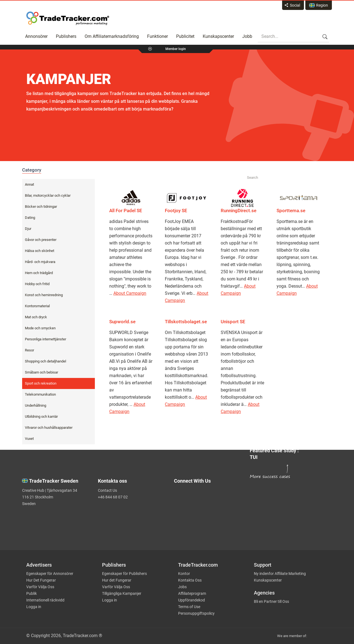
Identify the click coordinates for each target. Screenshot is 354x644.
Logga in (34, 607)
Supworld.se (122, 322)
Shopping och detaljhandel (45, 361)
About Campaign (130, 293)
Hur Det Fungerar (41, 580)
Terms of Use (189, 607)
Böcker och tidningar (41, 207)
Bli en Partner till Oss (271, 601)
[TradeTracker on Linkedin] (208, 518)
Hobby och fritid (37, 284)
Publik (32, 593)
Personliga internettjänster (45, 339)
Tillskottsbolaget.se (186, 322)
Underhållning (36, 405)
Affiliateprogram (192, 593)
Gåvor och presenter (41, 240)
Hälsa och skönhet (40, 251)
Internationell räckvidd (45, 600)
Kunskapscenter (218, 36)
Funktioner (158, 36)
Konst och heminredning (44, 295)
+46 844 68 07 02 (113, 497)
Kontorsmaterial (37, 306)
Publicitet (185, 36)
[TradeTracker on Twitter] (208, 496)
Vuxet (29, 439)
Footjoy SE (176, 211)
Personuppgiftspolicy (196, 613)
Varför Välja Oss (40, 587)
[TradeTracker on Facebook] (208, 507)
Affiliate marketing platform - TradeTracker (68, 18)
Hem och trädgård (39, 273)
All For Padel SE (126, 211)
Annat (29, 184)
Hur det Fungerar (117, 580)
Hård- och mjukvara (40, 262)
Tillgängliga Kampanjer (122, 593)
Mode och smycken (40, 328)
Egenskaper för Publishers (124, 574)
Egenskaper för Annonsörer (50, 574)
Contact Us (107, 490)
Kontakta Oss (190, 580)
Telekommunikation (40, 394)
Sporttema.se (291, 211)
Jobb (247, 36)
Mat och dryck (36, 317)
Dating (30, 218)
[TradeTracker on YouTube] (210, 527)
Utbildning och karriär (41, 416)
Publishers (66, 36)
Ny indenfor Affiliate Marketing (280, 574)
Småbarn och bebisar (41, 372)
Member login (176, 49)
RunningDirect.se (239, 211)
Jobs (182, 587)
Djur (28, 229)
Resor (29, 350)
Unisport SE (233, 322)
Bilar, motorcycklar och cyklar (48, 195)
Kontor (184, 574)
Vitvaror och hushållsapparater (49, 428)
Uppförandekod (192, 600)
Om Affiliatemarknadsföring (112, 36)
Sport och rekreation (41, 383)
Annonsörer (36, 36)
